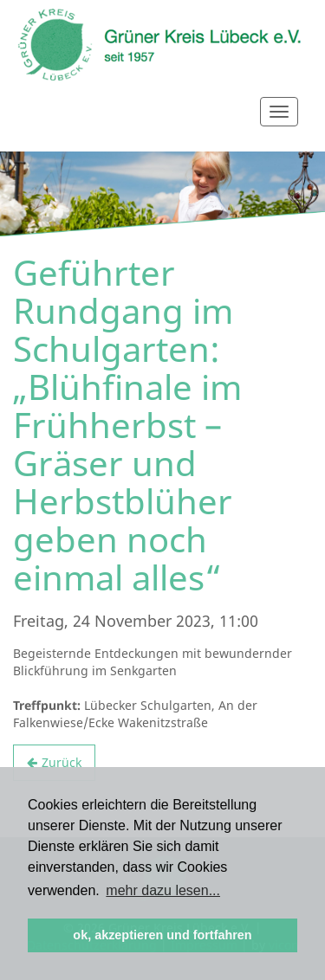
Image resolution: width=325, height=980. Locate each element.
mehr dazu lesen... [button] (163, 890)
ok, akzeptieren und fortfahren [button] (162, 935)
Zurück (62, 762)
